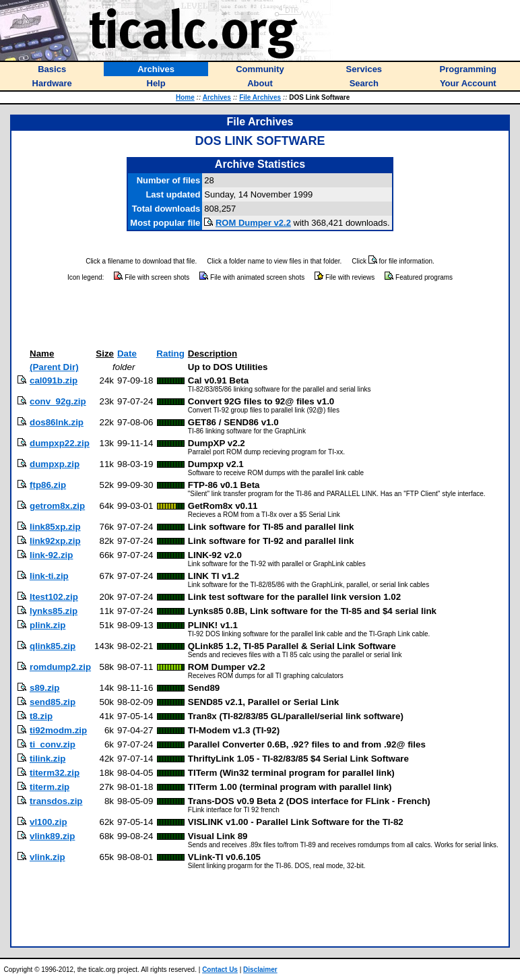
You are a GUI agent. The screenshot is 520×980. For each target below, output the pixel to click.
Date (127, 354)
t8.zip (41, 716)
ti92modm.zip (58, 730)
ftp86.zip (48, 485)
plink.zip (47, 625)
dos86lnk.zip (57, 422)
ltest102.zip (54, 597)
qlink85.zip (53, 646)
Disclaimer (260, 970)
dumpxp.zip (55, 464)
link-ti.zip (49, 576)
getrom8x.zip (57, 506)
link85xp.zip (55, 527)
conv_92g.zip (58, 401)
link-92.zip (51, 555)
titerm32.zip (55, 773)
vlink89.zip (52, 836)
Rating (170, 354)
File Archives (260, 97)
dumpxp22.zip (60, 443)
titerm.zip (50, 787)
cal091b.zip (54, 380)
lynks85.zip (54, 611)
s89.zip (44, 688)
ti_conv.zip (53, 744)
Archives (217, 97)
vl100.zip (48, 822)
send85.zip (53, 702)
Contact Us (220, 970)
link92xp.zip (55, 541)
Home (185, 97)
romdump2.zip (60, 667)
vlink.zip (47, 857)
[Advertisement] (260, 315)
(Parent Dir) (54, 367)
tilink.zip (47, 759)
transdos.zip (56, 801)
